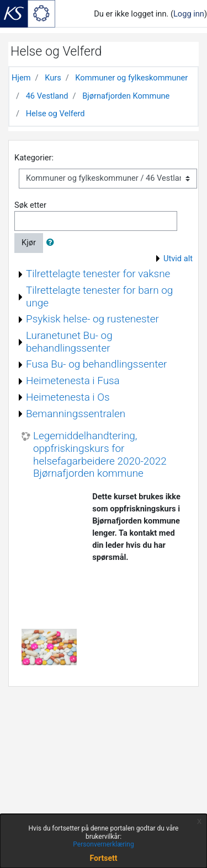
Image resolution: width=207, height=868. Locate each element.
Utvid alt (178, 258)
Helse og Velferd (55, 114)
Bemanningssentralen (76, 414)
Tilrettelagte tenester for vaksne (98, 274)
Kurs (53, 78)
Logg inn (189, 14)
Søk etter (30, 205)
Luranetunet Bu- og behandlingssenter (69, 342)
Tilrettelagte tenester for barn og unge (99, 296)
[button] (52, 243)
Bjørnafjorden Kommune (126, 96)
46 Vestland (47, 96)
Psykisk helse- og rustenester (92, 319)
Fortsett (104, 858)
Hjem (21, 78)
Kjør (29, 242)
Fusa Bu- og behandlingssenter (96, 364)
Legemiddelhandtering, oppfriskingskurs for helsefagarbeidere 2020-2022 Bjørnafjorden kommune (100, 455)
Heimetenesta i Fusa (73, 381)
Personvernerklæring (103, 844)
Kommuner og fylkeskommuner (131, 78)
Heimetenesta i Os (68, 397)
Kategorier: (34, 158)
